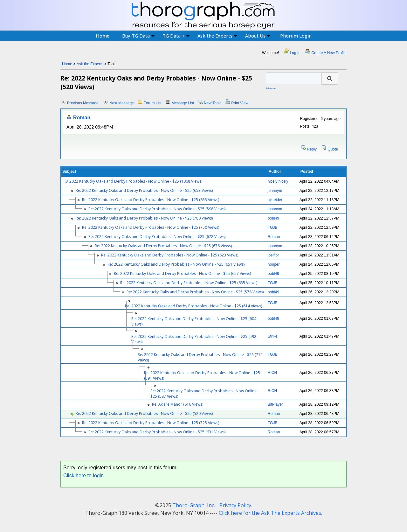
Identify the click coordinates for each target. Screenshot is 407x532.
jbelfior (273, 255)
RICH (272, 373)
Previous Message (83, 103)
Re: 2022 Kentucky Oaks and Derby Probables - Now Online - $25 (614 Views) (193, 306)
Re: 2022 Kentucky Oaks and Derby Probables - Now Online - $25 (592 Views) (194, 339)
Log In (295, 53)
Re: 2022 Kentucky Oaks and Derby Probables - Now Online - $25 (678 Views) (157, 237)
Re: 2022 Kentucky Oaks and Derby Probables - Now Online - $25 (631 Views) (157, 432)
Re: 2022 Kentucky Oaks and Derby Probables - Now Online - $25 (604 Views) (194, 321)
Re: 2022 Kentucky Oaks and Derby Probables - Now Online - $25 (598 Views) (157, 209)
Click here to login (83, 476)
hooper (274, 264)
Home (103, 36)
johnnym (275, 191)
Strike (273, 336)
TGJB (273, 227)
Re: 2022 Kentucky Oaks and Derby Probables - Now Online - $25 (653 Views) (144, 190)
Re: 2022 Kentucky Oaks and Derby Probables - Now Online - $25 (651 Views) (176, 264)
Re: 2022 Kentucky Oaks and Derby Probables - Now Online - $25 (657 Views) (182, 273)
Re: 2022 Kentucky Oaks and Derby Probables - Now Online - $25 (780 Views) (144, 218)
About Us (258, 36)
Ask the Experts (217, 36)
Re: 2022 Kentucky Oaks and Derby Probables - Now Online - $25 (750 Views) (151, 227)
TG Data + (176, 36)
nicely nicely (278, 181)
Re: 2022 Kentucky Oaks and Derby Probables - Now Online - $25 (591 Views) (202, 375)
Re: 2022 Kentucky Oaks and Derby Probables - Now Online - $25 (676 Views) (163, 246)
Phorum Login (296, 36)
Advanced (272, 88)
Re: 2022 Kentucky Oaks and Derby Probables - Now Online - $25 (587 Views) (205, 394)
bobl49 (273, 218)
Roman (82, 118)
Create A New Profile (329, 53)
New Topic (213, 103)
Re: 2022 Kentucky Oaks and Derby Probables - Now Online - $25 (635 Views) (189, 283)
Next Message (122, 103)
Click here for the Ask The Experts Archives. (270, 513)
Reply (312, 149)
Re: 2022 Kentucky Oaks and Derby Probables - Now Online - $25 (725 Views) (151, 423)
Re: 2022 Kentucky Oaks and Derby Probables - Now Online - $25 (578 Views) (195, 292)
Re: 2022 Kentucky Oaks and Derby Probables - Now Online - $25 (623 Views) (170, 255)
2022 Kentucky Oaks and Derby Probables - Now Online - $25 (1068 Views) (136, 181)
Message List (183, 103)
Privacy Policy (235, 505)
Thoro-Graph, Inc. (194, 505)
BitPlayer (275, 404)
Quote (333, 149)
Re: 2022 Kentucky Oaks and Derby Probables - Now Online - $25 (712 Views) (200, 357)
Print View (240, 103)
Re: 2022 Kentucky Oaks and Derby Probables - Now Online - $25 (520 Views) (144, 413)
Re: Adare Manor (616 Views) (178, 404)
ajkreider (275, 200)
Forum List (153, 103)
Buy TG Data (138, 36)
